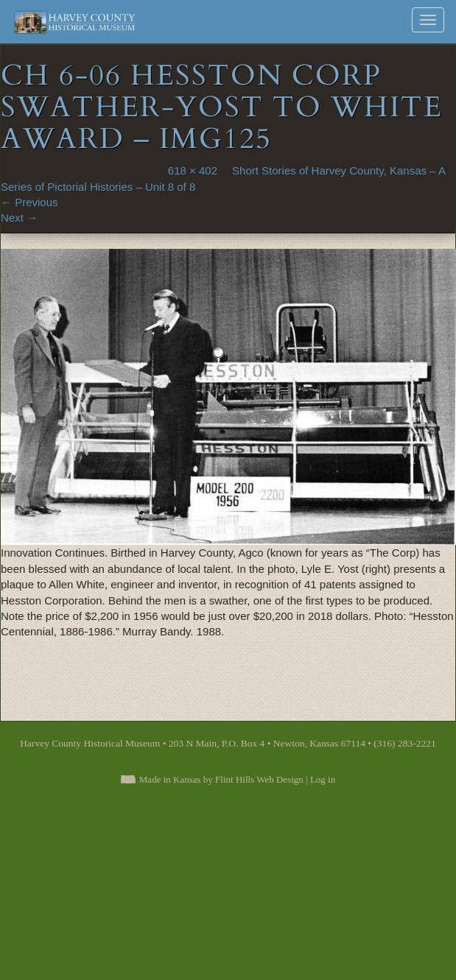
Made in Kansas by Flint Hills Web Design (221, 779)
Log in (323, 779)
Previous (29, 202)
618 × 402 (193, 170)
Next (19, 218)
